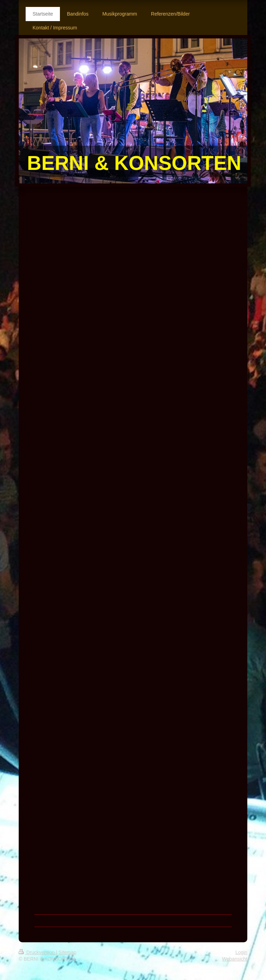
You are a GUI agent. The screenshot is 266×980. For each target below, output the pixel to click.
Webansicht (235, 959)
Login (241, 952)
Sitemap (67, 952)
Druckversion (37, 952)
